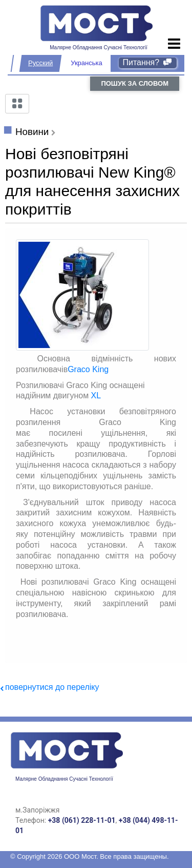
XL (96, 396)
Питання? (148, 62)
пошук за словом (135, 83)
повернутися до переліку (52, 687)
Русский (40, 63)
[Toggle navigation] (174, 44)
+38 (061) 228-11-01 (82, 820)
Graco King (88, 369)
